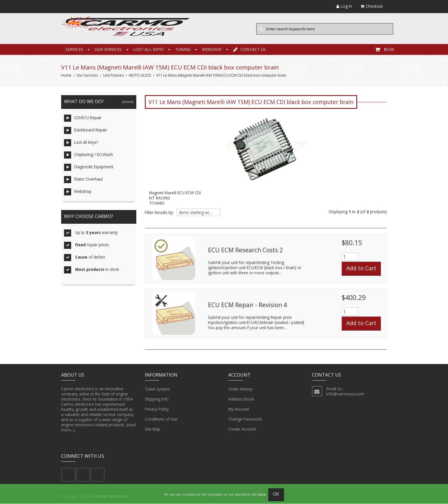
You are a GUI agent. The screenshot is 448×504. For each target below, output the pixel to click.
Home (66, 76)
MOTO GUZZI (140, 76)
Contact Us (249, 50)
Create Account (242, 430)
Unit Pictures (113, 76)
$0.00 (385, 50)
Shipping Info (157, 400)
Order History (240, 390)
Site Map (153, 430)
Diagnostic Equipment (89, 168)
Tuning (183, 50)
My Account (239, 410)
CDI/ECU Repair (83, 119)
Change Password (245, 420)
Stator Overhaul (83, 180)
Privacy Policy (157, 410)
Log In (344, 6)
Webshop (212, 50)
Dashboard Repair (85, 131)
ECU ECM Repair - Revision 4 (247, 305)
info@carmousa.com (345, 394)
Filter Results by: (159, 213)
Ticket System (157, 390)
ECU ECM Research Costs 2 (245, 251)
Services (74, 50)
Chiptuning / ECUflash (88, 156)
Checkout (372, 6)
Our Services (108, 50)
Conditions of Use (161, 420)
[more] (127, 102)
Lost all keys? (148, 50)
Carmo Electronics (111, 497)
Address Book (241, 400)
